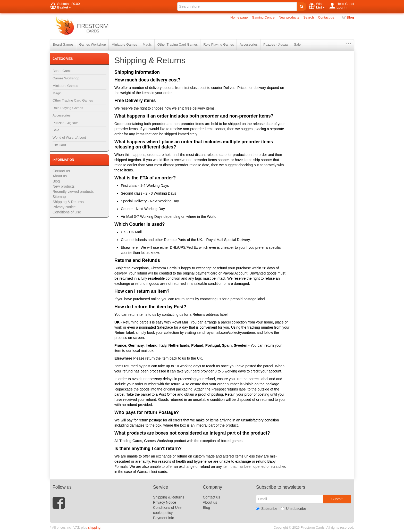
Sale (297, 44)
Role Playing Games (219, 44)
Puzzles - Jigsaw (276, 44)
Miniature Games (124, 44)
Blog (348, 17)
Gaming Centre (263, 17)
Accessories (249, 44)
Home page (239, 17)
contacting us (211, 299)
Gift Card (59, 145)
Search (309, 17)
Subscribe (267, 509)
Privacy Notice (64, 207)
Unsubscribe (293, 509)
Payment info (164, 518)
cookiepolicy (163, 513)
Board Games (63, 44)
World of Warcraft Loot (69, 138)
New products (289, 17)
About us (60, 176)
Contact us (326, 17)
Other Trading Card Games (178, 44)
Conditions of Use (67, 212)
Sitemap (59, 197)
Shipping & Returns (68, 202)
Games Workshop (92, 44)
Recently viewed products (73, 192)
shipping (94, 527)
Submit (337, 499)
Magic (147, 44)
